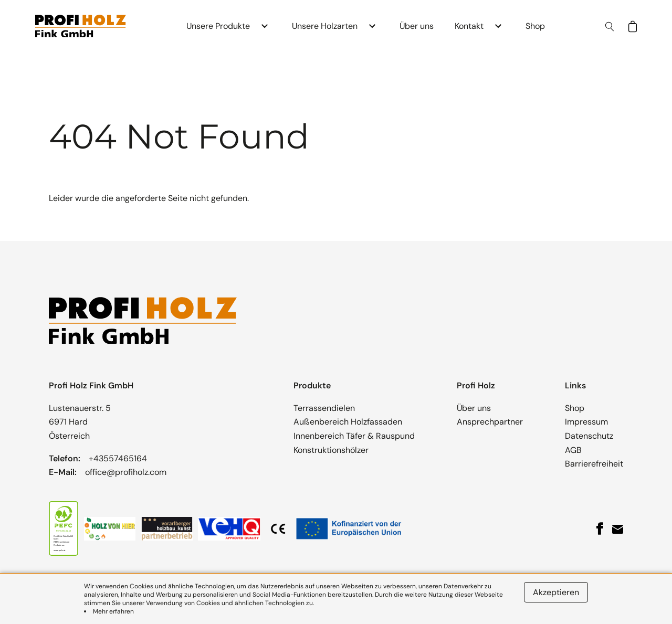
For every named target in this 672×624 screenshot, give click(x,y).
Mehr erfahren (113, 611)
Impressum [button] (586, 422)
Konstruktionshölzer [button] (331, 450)
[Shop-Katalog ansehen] (633, 27)
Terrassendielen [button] (324, 408)
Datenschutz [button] (589, 436)
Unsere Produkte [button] (218, 26)
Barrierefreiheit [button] (594, 464)
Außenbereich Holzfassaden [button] (348, 422)
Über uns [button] (417, 26)
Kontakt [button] (469, 26)
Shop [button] (535, 26)
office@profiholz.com (126, 472)
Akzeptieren (556, 592)
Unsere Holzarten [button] (325, 26)
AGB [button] (573, 450)
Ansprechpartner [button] (490, 422)
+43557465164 (118, 458)
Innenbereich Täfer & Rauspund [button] (354, 436)
